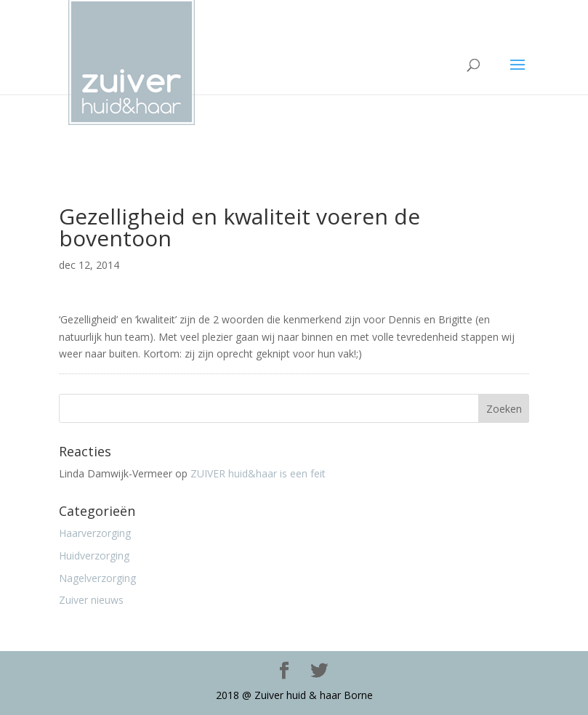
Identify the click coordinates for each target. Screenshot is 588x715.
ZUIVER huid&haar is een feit (258, 473)
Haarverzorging (95, 533)
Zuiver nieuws (91, 600)
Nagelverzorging (97, 578)
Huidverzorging (94, 556)
